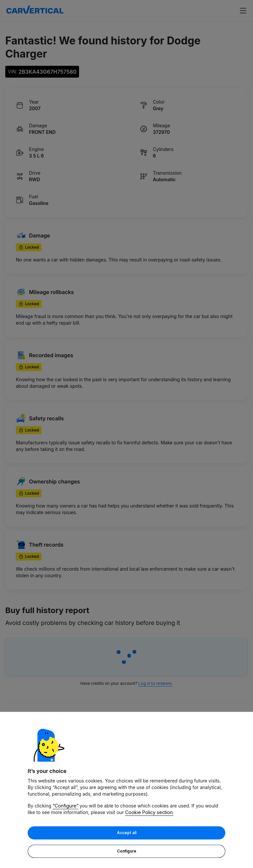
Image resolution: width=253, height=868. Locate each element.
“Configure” (66, 806)
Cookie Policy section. (149, 813)
